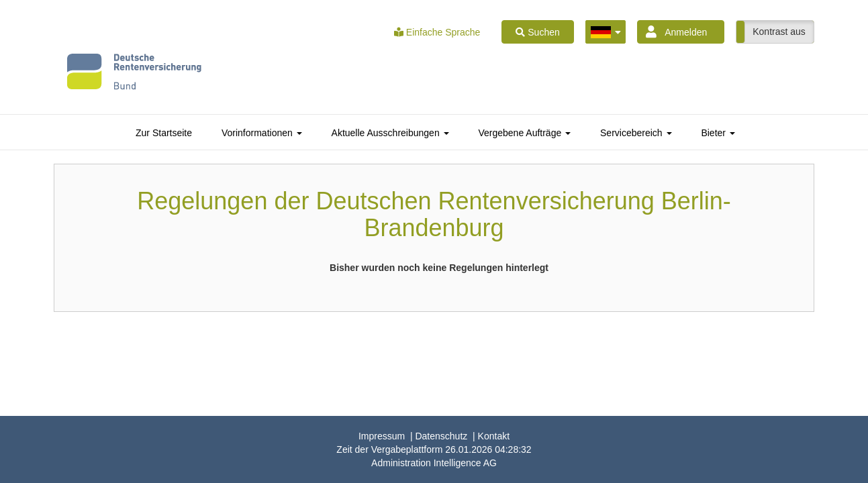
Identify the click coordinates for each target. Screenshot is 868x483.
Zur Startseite (164, 133)
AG (434, 463)
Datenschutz (441, 436)
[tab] (164, 133)
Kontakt (494, 436)
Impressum (382, 436)
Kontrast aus (779, 32)
